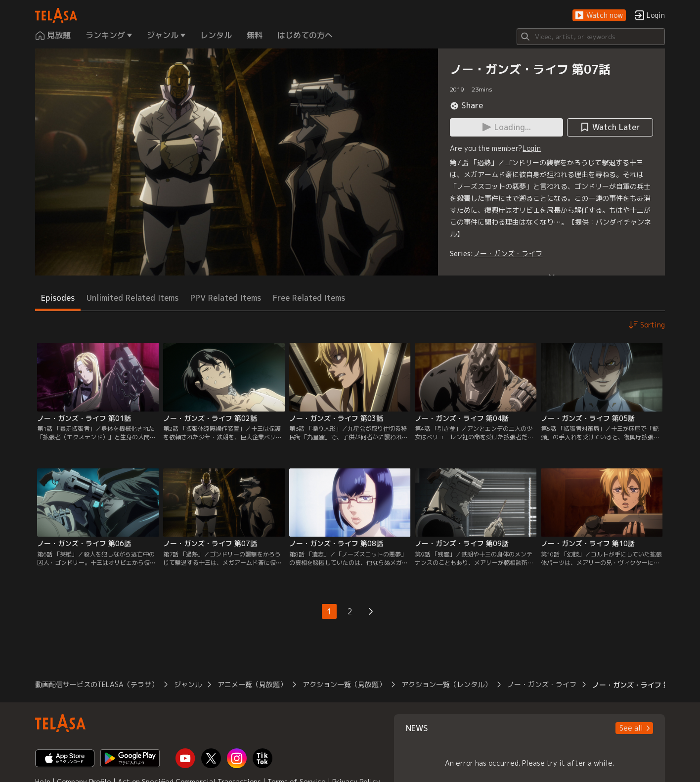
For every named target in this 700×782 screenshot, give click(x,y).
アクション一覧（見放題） (344, 684)
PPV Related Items (226, 298)
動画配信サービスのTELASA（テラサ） (97, 684)
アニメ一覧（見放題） (252, 684)
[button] (599, 16)
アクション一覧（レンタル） (446, 684)
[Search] (591, 37)
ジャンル (188, 684)
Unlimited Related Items (132, 298)
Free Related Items (309, 298)
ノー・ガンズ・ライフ (508, 253)
